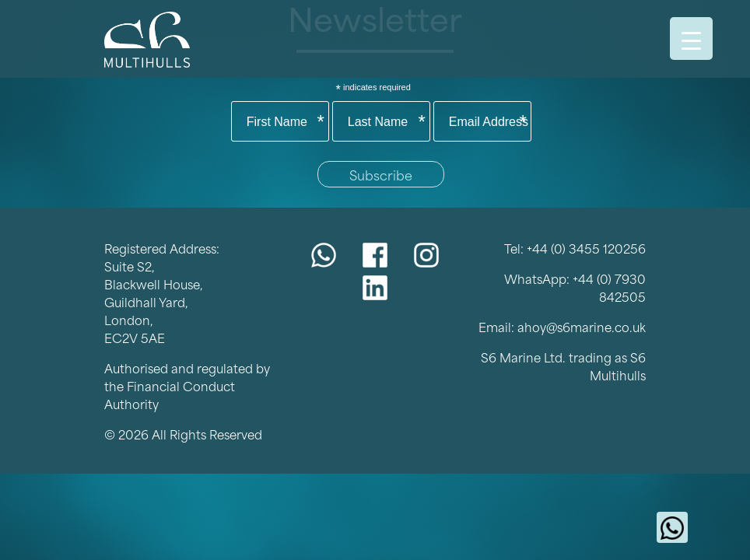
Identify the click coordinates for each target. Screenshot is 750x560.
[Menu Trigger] (691, 38)
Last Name (387, 122)
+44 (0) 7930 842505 (609, 287)
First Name (286, 122)
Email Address (489, 122)
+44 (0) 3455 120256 (586, 248)
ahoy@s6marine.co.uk (582, 326)
